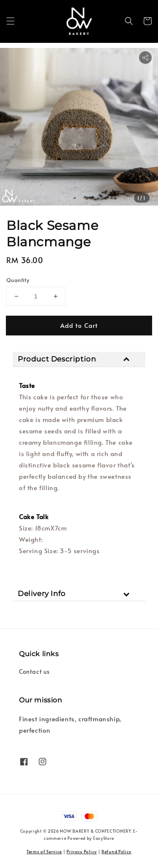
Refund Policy (116, 852)
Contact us (34, 671)
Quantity (18, 280)
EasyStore (104, 838)
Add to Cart (79, 325)
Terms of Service (44, 852)
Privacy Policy (82, 852)
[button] (11, 21)
